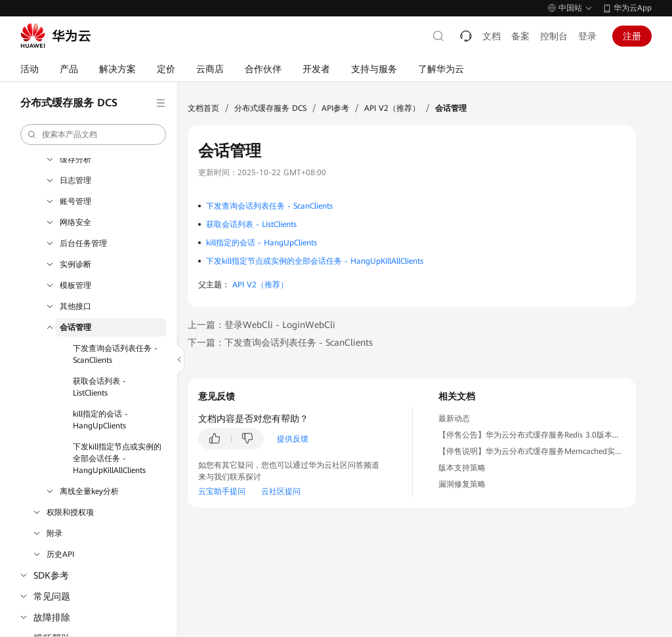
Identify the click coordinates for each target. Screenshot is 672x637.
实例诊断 (75, 264)
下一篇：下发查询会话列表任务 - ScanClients (280, 342)
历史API (60, 554)
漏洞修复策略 (462, 484)
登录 (587, 36)
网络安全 (75, 222)
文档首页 (203, 108)
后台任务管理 (83, 243)
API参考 (335, 108)
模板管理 (75, 285)
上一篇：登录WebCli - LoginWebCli (262, 325)
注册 (632, 36)
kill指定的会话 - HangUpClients (100, 420)
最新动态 (454, 419)
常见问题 (52, 596)
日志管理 (75, 180)
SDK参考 (51, 575)
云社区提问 (281, 491)
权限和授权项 (70, 512)
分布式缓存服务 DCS (270, 108)
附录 (54, 533)
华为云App (633, 8)
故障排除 (52, 617)
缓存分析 (75, 159)
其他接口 (75, 306)
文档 (492, 36)
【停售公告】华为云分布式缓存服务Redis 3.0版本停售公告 (541, 435)
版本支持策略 (462, 468)
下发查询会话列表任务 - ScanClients (115, 354)
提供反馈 (293, 439)
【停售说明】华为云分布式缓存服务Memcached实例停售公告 (546, 451)
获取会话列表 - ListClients (99, 387)
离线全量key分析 (89, 491)
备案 (520, 36)
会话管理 (75, 327)
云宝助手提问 (222, 491)
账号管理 (75, 201)
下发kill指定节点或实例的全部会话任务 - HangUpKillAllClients (117, 459)
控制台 (554, 36)
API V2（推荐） (392, 108)
